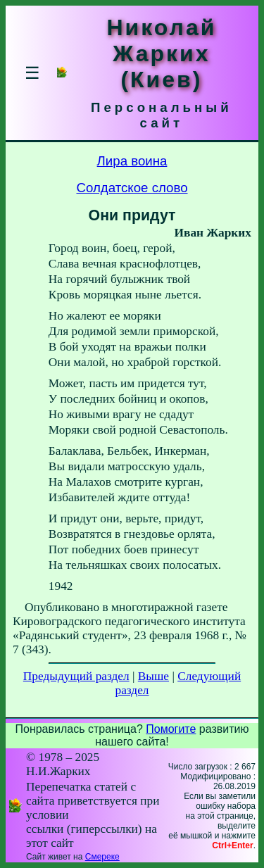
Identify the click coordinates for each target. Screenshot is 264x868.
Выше (153, 676)
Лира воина (132, 161)
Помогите (171, 729)
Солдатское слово (132, 188)
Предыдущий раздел (76, 676)
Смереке (102, 857)
